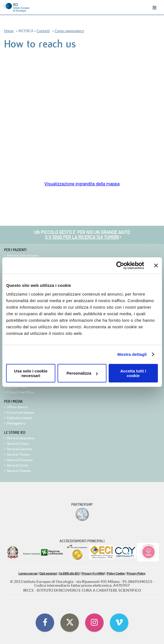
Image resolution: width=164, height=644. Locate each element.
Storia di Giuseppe (20, 460)
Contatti (43, 31)
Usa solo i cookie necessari (31, 373)
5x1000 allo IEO (69, 574)
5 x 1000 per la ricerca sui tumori (82, 237)
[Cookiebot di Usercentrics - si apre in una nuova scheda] (120, 266)
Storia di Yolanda (19, 471)
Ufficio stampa (17, 407)
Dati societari (48, 574)
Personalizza (82, 373)
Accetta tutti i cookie (133, 373)
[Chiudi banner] (156, 266)
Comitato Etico (17, 387)
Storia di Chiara (18, 443)
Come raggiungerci (69, 31)
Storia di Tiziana (18, 454)
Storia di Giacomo (19, 449)
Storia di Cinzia (17, 465)
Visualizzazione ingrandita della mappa (82, 184)
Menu (154, 7)
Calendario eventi (19, 418)
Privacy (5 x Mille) (93, 574)
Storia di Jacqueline (21, 438)
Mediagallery (16, 423)
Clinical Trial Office (20, 392)
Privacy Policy (136, 574)
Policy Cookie (116, 574)
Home (9, 31)
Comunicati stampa (21, 412)
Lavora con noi (28, 574)
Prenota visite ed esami (23, 255)
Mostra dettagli (132, 354)
